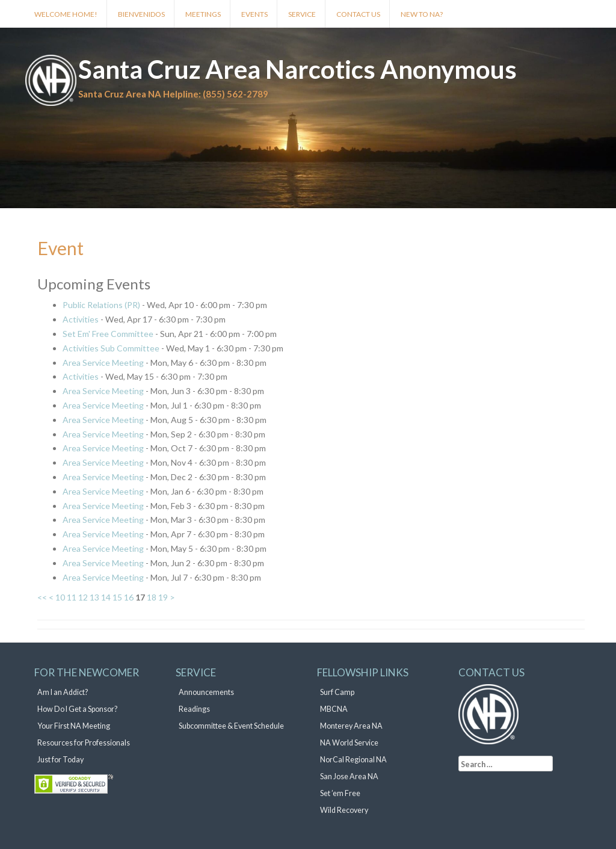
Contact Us (358, 14)
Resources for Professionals (84, 743)
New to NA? (422, 14)
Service (302, 14)
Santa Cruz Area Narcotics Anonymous (297, 69)
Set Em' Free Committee (108, 334)
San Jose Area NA (349, 776)
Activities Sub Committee (111, 348)
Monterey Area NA (351, 726)
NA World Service (349, 743)
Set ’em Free (340, 793)
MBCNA (334, 709)
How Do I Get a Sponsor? (77, 709)
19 (163, 597)
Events (254, 14)
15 (117, 597)
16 (129, 597)
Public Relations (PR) (101, 305)
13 (94, 597)
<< (42, 597)
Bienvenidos (141, 14)
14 (106, 597)
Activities (81, 319)
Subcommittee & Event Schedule (231, 726)
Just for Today (60, 760)
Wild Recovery (344, 810)
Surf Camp (337, 692)
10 (60, 597)
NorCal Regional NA (353, 760)
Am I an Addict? (63, 692)
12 (83, 597)
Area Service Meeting (103, 363)
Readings (194, 709)
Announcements (206, 692)
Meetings (203, 14)
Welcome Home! (66, 14)
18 (152, 597)
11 (72, 597)
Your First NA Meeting (74, 726)
